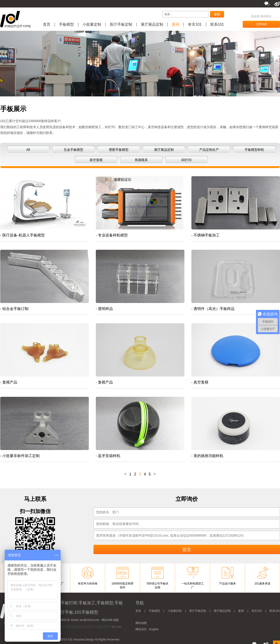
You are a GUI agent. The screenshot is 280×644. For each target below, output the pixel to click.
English (154, 629)
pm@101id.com (90, 620)
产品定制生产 (209, 150)
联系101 (217, 25)
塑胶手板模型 (119, 150)
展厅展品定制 (152, 25)
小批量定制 (92, 25)
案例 (176, 25)
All (28, 150)
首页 (47, 25)
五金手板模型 (73, 150)
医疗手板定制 (121, 25)
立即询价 (261, 24)
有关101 (195, 25)
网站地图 (141, 623)
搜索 (217, 14)
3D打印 (187, 160)
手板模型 (66, 25)
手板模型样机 (254, 150)
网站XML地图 (110, 620)
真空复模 (96, 160)
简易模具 (141, 160)
